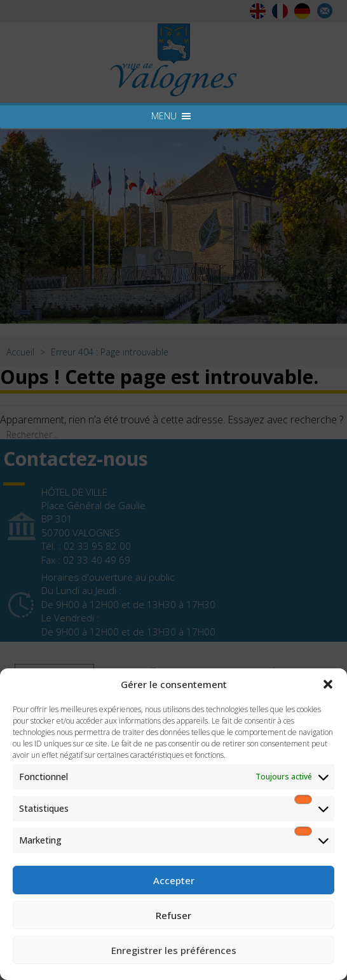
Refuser (173, 915)
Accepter (174, 880)
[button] (328, 684)
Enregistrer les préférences (174, 950)
